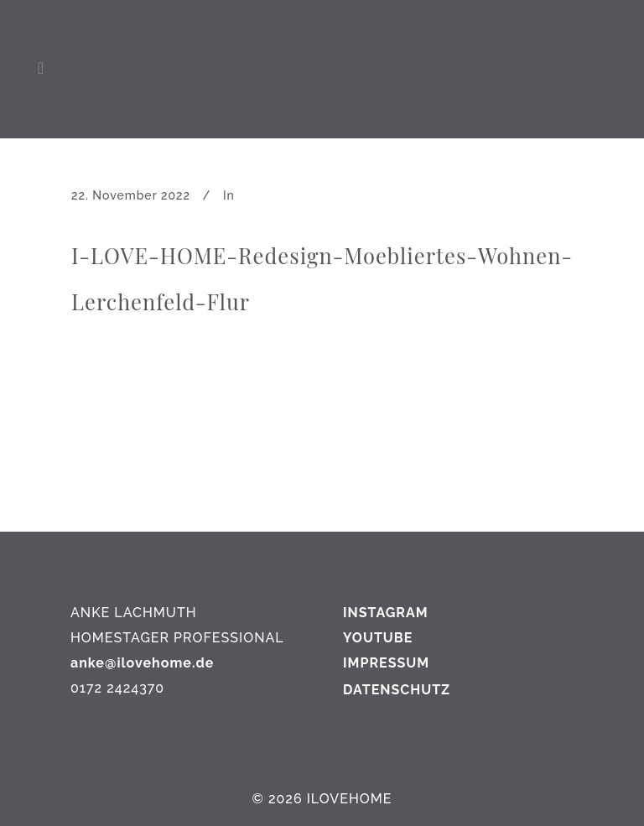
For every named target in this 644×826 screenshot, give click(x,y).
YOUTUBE (378, 638)
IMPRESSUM (386, 663)
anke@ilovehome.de (142, 663)
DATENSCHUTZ (397, 690)
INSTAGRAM (386, 613)
